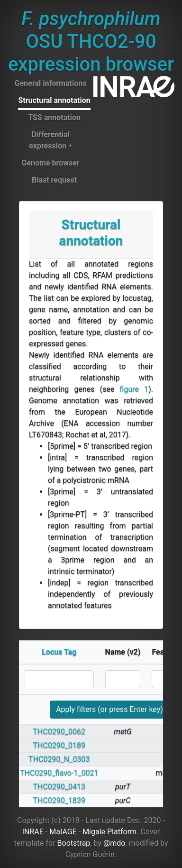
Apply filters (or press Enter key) (109, 709)
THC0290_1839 (59, 800)
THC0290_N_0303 (59, 759)
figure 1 (134, 389)
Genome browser (50, 163)
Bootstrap (74, 843)
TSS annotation (54, 117)
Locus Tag (59, 652)
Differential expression (49, 140)
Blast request (54, 180)
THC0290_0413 (59, 787)
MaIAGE (63, 832)
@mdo (114, 843)
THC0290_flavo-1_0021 (59, 773)
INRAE (33, 832)
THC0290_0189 (59, 745)
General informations (51, 83)
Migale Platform (109, 832)
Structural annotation (54, 100)
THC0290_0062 (59, 732)
